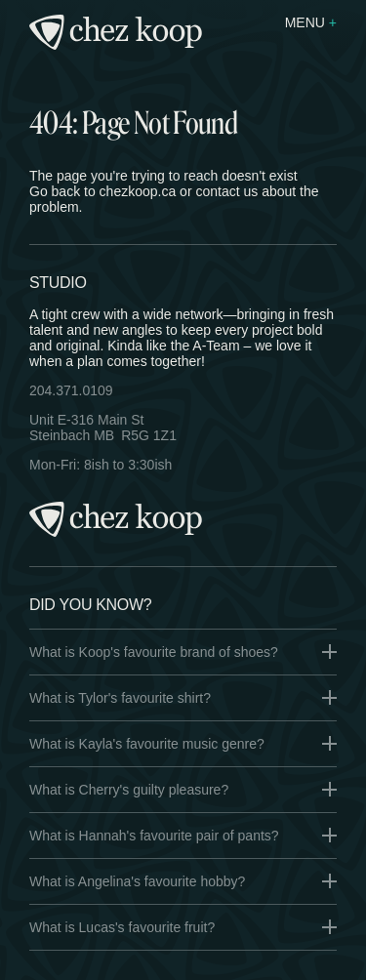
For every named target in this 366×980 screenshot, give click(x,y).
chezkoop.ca (138, 191)
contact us (226, 191)
